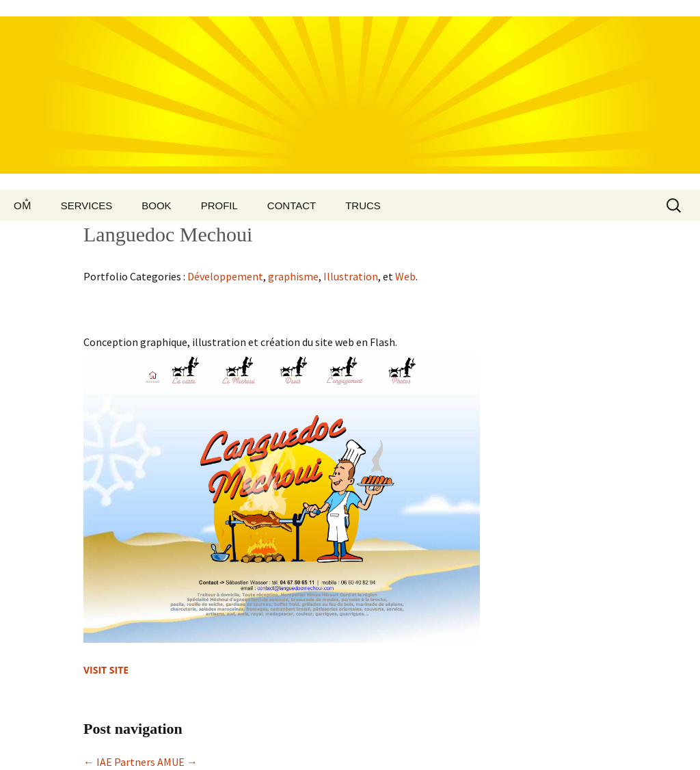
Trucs (363, 205)
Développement (225, 276)
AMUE (177, 762)
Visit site (106, 670)
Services (87, 205)
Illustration (351, 276)
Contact (292, 205)
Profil (219, 205)
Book (156, 205)
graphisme (293, 276)
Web (405, 276)
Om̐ (23, 205)
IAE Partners (119, 762)
